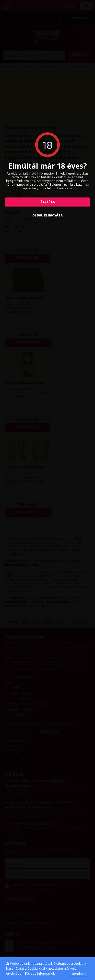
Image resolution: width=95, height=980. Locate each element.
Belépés (48, 202)
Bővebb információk (40, 973)
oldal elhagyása (47, 215)
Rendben (79, 974)
